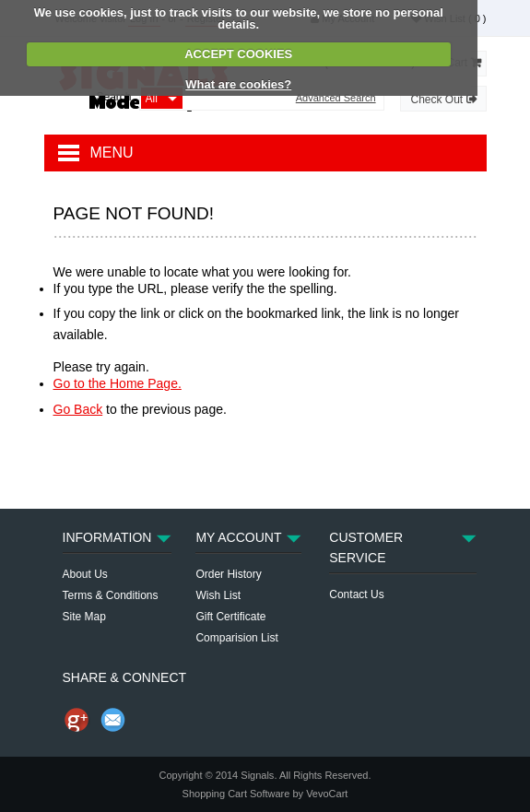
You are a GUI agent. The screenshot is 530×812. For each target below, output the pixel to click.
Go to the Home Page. (118, 383)
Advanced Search (336, 98)
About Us (85, 574)
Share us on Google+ (77, 720)
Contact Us (356, 594)
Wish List (218, 595)
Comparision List (236, 638)
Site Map (84, 617)
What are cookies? (238, 84)
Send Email (113, 720)
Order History (228, 574)
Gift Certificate (230, 617)
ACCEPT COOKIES (238, 54)
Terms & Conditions (111, 595)
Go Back (78, 409)
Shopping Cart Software (236, 794)
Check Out (443, 100)
